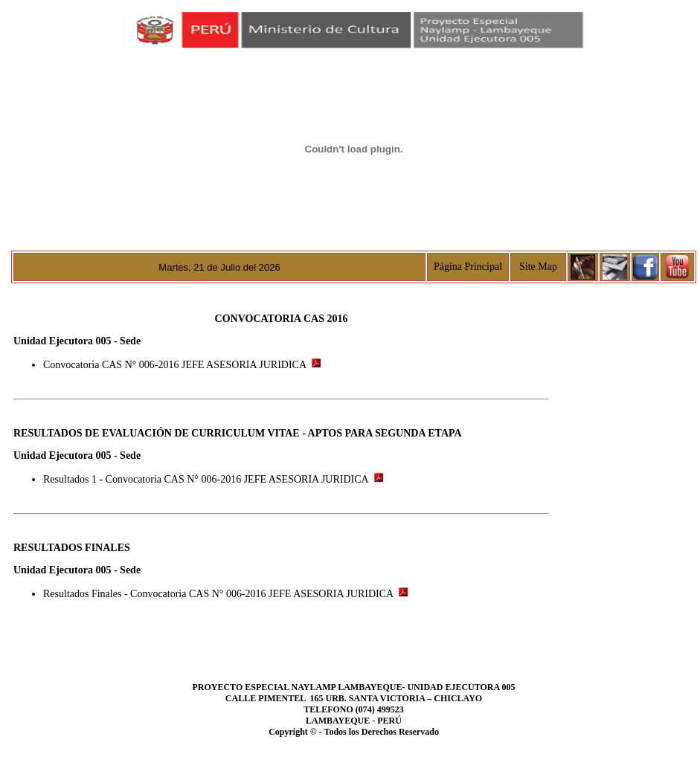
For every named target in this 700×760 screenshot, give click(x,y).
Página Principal (468, 267)
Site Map (538, 267)
